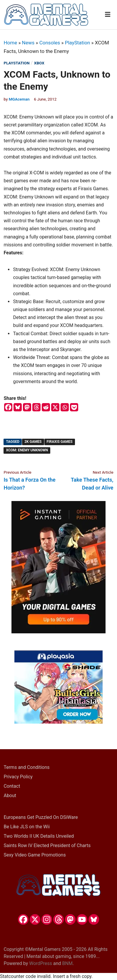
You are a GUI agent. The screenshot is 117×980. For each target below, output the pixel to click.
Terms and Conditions (26, 767)
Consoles (50, 43)
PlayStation (78, 43)
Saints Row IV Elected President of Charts (47, 845)
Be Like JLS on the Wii (27, 827)
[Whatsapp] (65, 407)
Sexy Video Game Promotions (35, 855)
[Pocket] (74, 407)
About (10, 795)
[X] (55, 407)
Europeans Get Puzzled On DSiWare (41, 817)
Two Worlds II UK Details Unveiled (39, 836)
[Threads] (36, 407)
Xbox (39, 63)
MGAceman (19, 99)
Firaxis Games (60, 442)
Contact (12, 786)
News (28, 43)
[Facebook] (8, 407)
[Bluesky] (18, 407)
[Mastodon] (27, 407)
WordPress (41, 963)
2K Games (33, 442)
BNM (67, 963)
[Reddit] (46, 407)
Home (10, 43)
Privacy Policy (18, 777)
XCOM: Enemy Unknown (27, 450)
